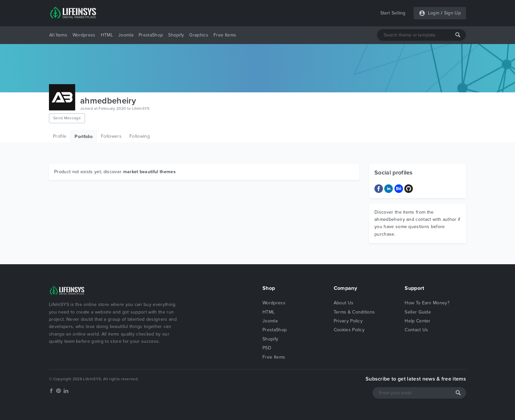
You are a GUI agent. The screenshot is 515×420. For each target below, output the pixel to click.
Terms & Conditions (354, 312)
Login (434, 13)
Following (140, 136)
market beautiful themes (149, 172)
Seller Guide (418, 312)
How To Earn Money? (427, 303)
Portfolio (84, 137)
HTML (107, 35)
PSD (267, 348)
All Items (58, 35)
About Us (344, 303)
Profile (60, 136)
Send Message (67, 118)
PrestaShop (151, 35)
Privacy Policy (348, 321)
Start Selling (393, 13)
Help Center (418, 321)
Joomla (126, 35)
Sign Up (452, 13)
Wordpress (84, 35)
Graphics (199, 35)
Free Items (225, 35)
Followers (111, 136)
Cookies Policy (349, 330)
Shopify (176, 35)
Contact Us (416, 330)
